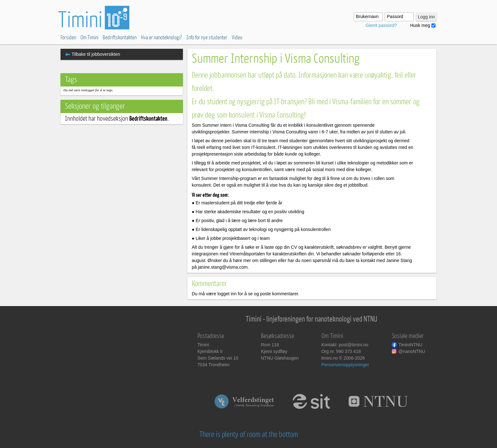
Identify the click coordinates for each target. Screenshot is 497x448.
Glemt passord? (381, 25)
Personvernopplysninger (345, 365)
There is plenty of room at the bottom (249, 435)
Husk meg (420, 25)
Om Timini (89, 38)
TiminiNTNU (410, 345)
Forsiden (68, 38)
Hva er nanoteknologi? (161, 38)
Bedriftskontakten (120, 38)
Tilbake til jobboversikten (96, 54)
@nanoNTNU (412, 351)
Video (237, 38)
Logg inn (426, 17)
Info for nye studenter (207, 38)
